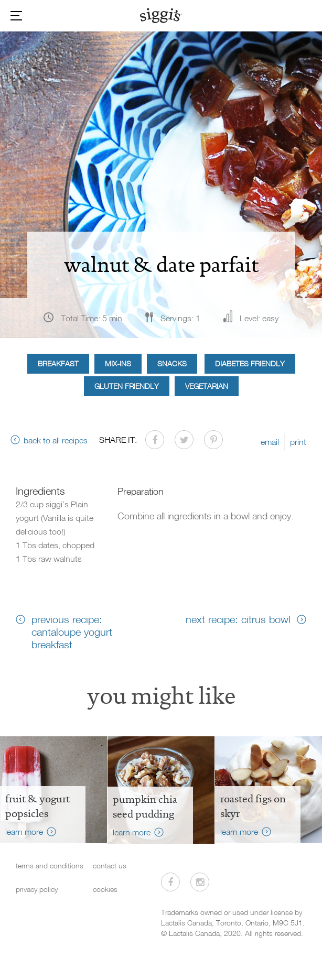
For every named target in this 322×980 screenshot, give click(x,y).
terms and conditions (50, 865)
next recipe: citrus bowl (238, 619)
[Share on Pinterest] (213, 440)
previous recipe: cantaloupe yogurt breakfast (72, 631)
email (270, 442)
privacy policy (37, 889)
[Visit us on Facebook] (170, 882)
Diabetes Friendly (250, 363)
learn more (24, 832)
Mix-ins (118, 363)
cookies (105, 889)
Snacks (172, 363)
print (298, 442)
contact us (110, 865)
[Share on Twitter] (184, 440)
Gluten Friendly (127, 386)
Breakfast (58, 363)
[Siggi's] (161, 15)
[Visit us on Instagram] (200, 882)
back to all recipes (56, 440)
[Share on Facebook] (155, 440)
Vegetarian (207, 386)
